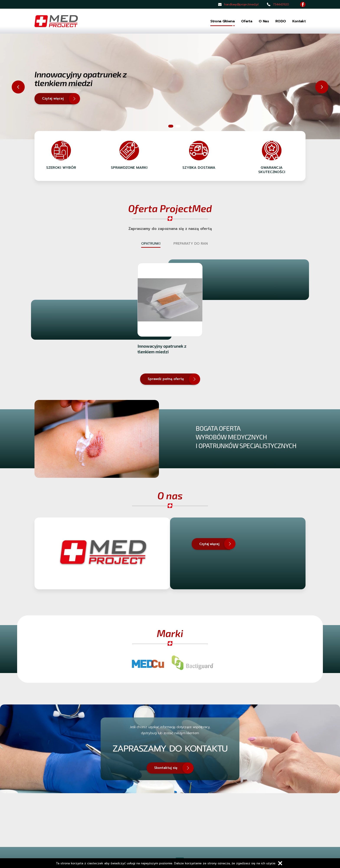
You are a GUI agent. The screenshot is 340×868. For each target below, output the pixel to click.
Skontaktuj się (171, 768)
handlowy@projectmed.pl (241, 4)
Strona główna (222, 21)
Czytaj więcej (58, 99)
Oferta (247, 22)
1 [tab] (171, 126)
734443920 (281, 4)
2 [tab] (178, 126)
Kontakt (299, 21)
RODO (281, 21)
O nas (264, 21)
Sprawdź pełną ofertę (171, 379)
